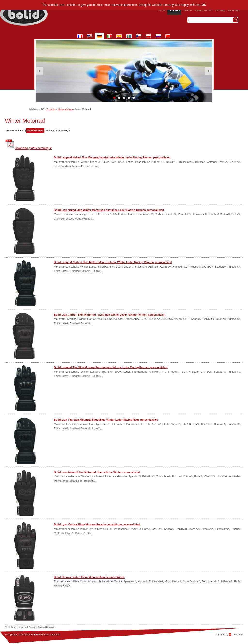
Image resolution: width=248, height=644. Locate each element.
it (109, 36)
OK (204, 5)
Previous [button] (39, 71)
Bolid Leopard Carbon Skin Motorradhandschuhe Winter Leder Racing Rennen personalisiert (113, 262)
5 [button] (134, 98)
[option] (124, 71)
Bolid (37, 634)
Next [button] (209, 71)
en (90, 36)
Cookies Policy (36, 627)
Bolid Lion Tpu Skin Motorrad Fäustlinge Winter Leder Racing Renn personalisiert (106, 420)
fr (80, 36)
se (129, 36)
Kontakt (50, 627)
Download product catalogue (33, 148)
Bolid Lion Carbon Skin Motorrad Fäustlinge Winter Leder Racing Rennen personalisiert (110, 315)
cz (139, 36)
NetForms (238, 634)
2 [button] (119, 98)
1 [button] (114, 98)
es (119, 36)
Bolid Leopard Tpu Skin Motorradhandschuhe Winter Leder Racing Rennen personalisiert (111, 367)
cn (168, 36)
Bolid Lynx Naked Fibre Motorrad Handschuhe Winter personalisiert (97, 472)
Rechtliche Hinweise (16, 627)
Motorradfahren (66, 109)
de (100, 36)
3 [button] (124, 98)
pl (148, 36)
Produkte (51, 109)
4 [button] (129, 98)
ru (158, 36)
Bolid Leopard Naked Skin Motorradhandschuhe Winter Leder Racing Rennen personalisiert (112, 157)
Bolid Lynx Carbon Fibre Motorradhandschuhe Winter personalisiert (97, 524)
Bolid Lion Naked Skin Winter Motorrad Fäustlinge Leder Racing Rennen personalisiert (109, 210)
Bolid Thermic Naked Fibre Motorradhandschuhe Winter (89, 577)
